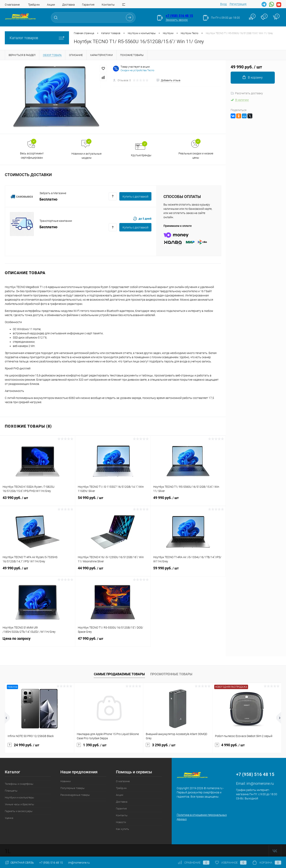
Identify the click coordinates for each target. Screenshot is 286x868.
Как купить (122, 829)
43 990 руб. (38, 500)
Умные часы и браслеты (19, 804)
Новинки (65, 781)
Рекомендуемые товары (75, 795)
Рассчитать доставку (247, 93)
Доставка (68, 5)
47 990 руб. (113, 641)
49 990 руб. (188, 500)
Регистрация (238, 4)
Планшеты (11, 791)
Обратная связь (19, 863)
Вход (223, 4)
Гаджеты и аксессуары (19, 811)
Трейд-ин (34, 5)
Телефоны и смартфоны (19, 784)
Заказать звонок (177, 20)
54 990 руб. (113, 500)
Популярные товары (73, 788)
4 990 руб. (230, 745)
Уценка (9, 818)
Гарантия (88, 5)
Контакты (108, 5)
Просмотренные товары (171, 674)
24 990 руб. (23, 745)
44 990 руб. (113, 571)
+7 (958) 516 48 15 (179, 16)
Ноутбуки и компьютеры (19, 798)
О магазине (12, 5)
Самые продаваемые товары (119, 674)
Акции (51, 5)
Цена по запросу (38, 641)
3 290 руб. (161, 745)
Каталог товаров (37, 38)
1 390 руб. (92, 745)
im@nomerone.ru (260, 783)
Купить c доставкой (135, 197)
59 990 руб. (188, 571)
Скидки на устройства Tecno (137, 70)
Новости (121, 822)
